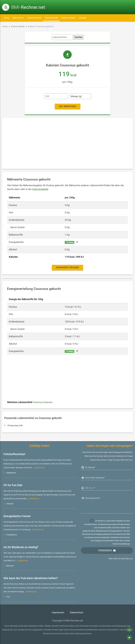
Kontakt (83, 18)
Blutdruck (10, 566)
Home (6, 18)
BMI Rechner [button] (18, 18)
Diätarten (10, 504)
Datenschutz (77, 612)
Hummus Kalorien (43, 402)
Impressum (58, 612)
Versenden (105, 550)
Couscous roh (13, 425)
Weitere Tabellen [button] (68, 18)
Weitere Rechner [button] (34, 18)
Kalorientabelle (51, 18)
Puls (8, 597)
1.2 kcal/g (69, 242)
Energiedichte (12, 535)
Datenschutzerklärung (121, 544)
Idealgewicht (11, 473)
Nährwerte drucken (67, 268)
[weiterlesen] (39, 468)
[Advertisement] (67, 143)
